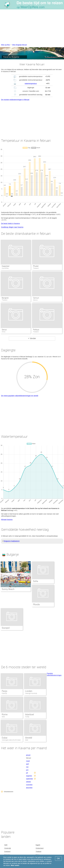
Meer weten (15, 865)
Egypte (38, 845)
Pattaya (36, 330)
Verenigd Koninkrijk (31, 693)
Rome (5, 714)
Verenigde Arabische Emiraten (11, 740)
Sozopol (6, 628)
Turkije (27, 717)
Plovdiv (36, 604)
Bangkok (5, 298)
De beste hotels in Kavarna (10, 223)
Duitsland (7, 852)
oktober (28, 782)
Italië (3, 717)
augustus (29, 776)
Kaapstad (6, 266)
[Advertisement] (32, 27)
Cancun (36, 298)
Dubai (5, 738)
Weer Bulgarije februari (20, 45)
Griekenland (40, 848)
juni (27, 770)
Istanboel (29, 714)
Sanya (4, 330)
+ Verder (32, 338)
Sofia (36, 581)
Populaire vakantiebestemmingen (54, 674)
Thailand (38, 852)
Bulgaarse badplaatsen (12, 541)
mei (27, 767)
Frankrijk (4, 693)
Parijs (4, 691)
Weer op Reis (5, 45)
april (27, 764)
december (29, 788)
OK (58, 858)
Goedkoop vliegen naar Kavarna (12, 227)
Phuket (36, 266)
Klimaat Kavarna (7, 520)
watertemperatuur (31, 84)
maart (28, 761)
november (29, 785)
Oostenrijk (8, 848)
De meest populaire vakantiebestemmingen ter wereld (20, 396)
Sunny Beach (8, 589)
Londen (29, 691)
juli (27, 773)
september (29, 779)
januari (28, 755)
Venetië (29, 738)
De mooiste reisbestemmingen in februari (15, 100)
